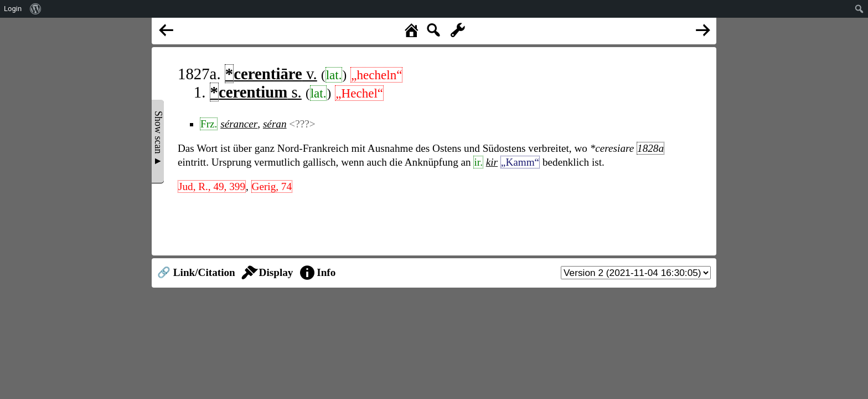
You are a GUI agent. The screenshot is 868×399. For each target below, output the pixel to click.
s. (256, 92)
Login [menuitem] (13, 9)
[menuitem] (36, 9)
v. (271, 74)
